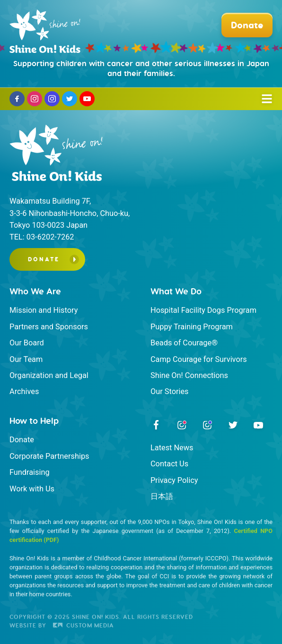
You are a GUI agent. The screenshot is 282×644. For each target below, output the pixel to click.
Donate (44, 259)
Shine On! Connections (189, 375)
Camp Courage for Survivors (199, 359)
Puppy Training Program (192, 327)
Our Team (26, 359)
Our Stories (170, 391)
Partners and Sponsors (49, 327)
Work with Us (32, 489)
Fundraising (30, 472)
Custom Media (84, 625)
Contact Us (169, 464)
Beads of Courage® (184, 343)
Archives (24, 391)
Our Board (27, 343)
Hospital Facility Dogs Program (203, 310)
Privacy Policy (174, 480)
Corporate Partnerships (49, 456)
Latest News (172, 448)
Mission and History (44, 310)
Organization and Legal (49, 375)
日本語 (162, 496)
